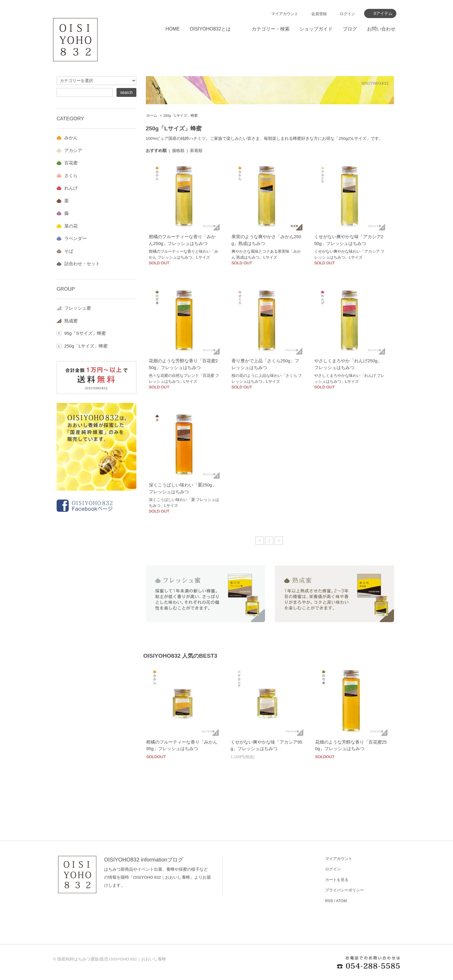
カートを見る (337, 880)
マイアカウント (285, 14)
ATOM (341, 901)
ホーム (152, 116)
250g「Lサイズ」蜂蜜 (181, 116)
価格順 (178, 151)
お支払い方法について (258, 880)
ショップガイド (316, 29)
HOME (173, 29)
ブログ (350, 29)
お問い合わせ (381, 29)
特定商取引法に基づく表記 (261, 922)
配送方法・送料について (260, 890)
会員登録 (319, 14)
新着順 (196, 151)
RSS (329, 901)
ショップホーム (252, 859)
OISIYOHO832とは (210, 29)
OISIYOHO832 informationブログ (144, 860)
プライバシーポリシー (344, 890)
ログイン (347, 14)
